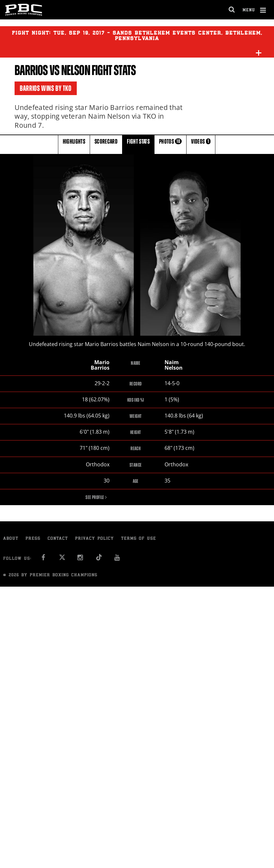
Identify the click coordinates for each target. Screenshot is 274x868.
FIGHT (138, 144)
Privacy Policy (95, 539)
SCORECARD (106, 144)
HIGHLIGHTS (74, 144)
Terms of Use (139, 539)
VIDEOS (201, 144)
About (11, 539)
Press (33, 539)
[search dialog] (232, 10)
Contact (58, 539)
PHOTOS (170, 144)
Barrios (31, 70)
